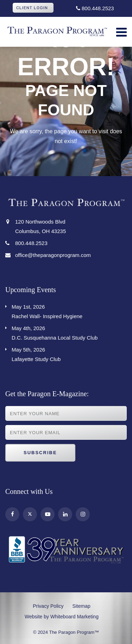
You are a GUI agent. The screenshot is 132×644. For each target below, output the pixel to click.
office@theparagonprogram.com (53, 255)
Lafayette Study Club (69, 353)
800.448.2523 (95, 8)
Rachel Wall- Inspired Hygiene (69, 311)
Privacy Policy (48, 606)
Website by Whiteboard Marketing (62, 617)
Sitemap (81, 606)
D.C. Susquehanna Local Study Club (69, 332)
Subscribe (40, 453)
